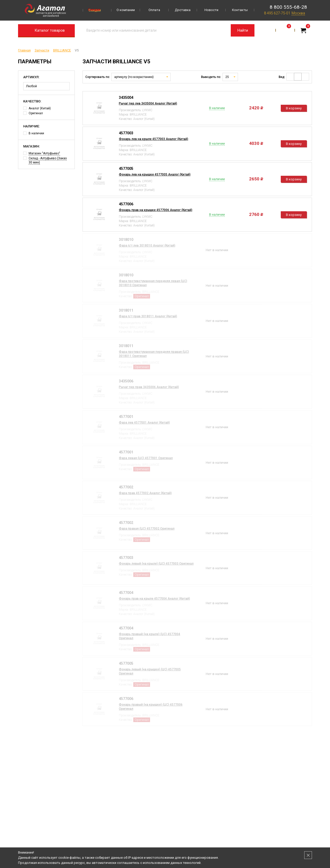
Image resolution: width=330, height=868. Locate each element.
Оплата (154, 10)
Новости (211, 10)
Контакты (240, 10)
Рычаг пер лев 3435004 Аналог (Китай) (148, 103)
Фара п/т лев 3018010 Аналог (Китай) (147, 246)
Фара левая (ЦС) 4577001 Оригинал (146, 458)
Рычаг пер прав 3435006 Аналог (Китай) (149, 387)
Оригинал (33, 113)
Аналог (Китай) (37, 108)
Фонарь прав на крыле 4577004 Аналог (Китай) (154, 599)
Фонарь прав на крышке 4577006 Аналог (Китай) (156, 210)
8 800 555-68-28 (288, 7)
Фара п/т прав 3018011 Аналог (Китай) (148, 316)
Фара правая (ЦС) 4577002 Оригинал (147, 529)
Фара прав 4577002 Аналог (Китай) (145, 493)
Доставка (183, 10)
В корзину (294, 108)
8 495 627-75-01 (277, 13)
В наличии (34, 133)
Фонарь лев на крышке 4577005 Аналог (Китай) (155, 174)
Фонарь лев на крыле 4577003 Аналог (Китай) (154, 139)
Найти (243, 30)
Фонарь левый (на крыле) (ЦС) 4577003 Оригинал (156, 564)
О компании (126, 10)
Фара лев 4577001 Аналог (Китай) (144, 423)
